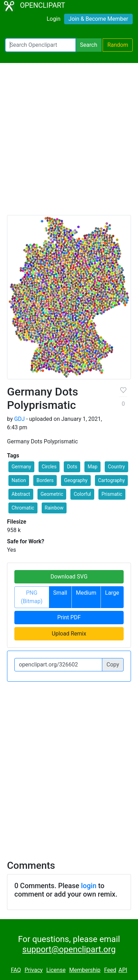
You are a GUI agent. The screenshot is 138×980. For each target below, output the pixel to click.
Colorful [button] (82, 494)
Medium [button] (86, 593)
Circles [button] (49, 467)
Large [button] (112, 593)
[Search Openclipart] (40, 45)
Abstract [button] (21, 494)
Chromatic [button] (23, 508)
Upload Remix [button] (69, 634)
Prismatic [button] (112, 494)
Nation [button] (19, 480)
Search (88, 45)
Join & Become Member (98, 19)
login (89, 886)
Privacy (34, 970)
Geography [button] (76, 480)
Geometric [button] (52, 494)
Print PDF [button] (69, 617)
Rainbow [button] (54, 508)
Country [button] (116, 467)
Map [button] (92, 467)
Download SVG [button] (69, 577)
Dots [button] (72, 467)
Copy (113, 665)
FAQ (16, 970)
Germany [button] (21, 467)
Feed (110, 970)
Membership (85, 970)
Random (118, 45)
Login (53, 19)
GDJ (19, 419)
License (56, 970)
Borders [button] (45, 480)
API (123, 970)
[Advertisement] (69, 142)
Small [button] (60, 593)
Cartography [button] (111, 480)
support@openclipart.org (69, 949)
